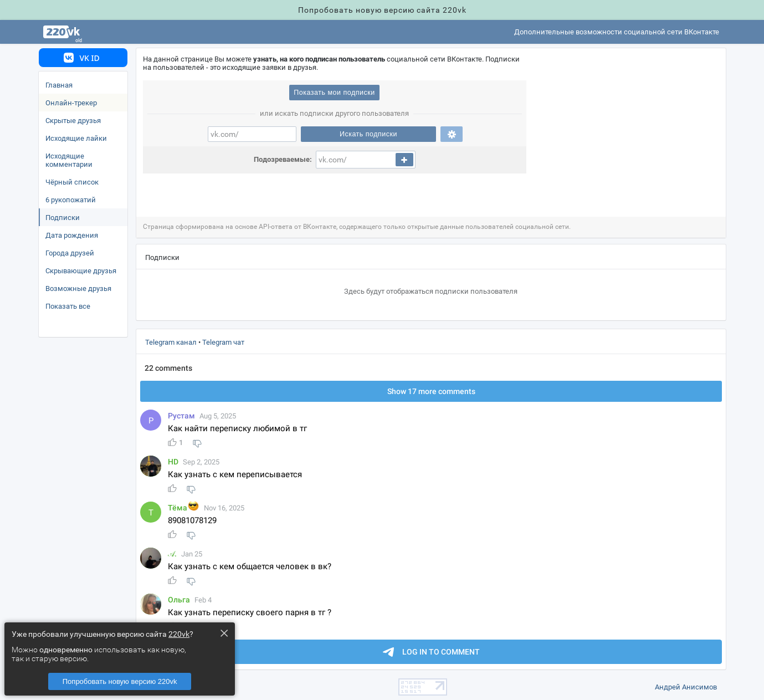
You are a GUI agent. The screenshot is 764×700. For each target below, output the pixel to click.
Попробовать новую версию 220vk (120, 681)
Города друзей (70, 253)
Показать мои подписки (334, 93)
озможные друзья (78, 288)
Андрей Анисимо (686, 687)
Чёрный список (72, 182)
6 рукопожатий (71, 200)
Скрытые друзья (73, 121)
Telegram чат (223, 342)
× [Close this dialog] (224, 633)
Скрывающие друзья (81, 271)
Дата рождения (72, 235)
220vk (179, 634)
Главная (59, 85)
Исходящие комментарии (69, 160)
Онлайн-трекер (71, 103)
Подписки (63, 218)
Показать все (68, 306)
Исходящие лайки (76, 138)
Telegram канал (171, 342)
